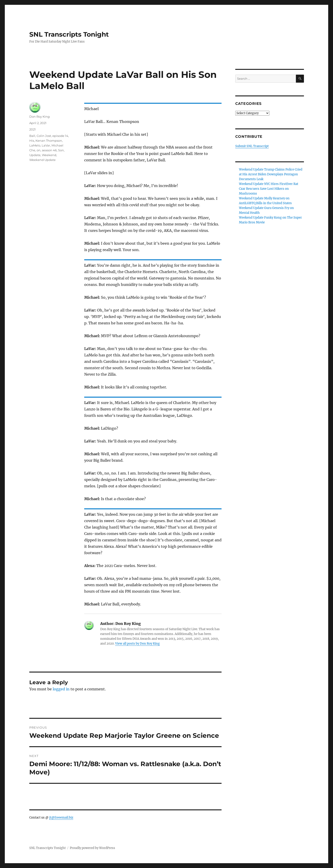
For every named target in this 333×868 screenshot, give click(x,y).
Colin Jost (44, 136)
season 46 (49, 150)
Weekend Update (42, 160)
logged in (61, 689)
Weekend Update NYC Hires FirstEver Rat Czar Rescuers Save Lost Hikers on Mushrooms (269, 189)
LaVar (46, 145)
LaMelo (35, 145)
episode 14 (60, 136)
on (39, 150)
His (32, 141)
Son (61, 150)
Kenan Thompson (49, 141)
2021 (32, 129)
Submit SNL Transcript (252, 146)
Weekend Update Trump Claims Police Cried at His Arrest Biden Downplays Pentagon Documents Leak (271, 174)
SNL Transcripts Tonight (69, 34)
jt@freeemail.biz (61, 818)
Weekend (49, 155)
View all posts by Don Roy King (137, 644)
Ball (32, 136)
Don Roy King (39, 117)
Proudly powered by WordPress (92, 848)
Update (35, 155)
